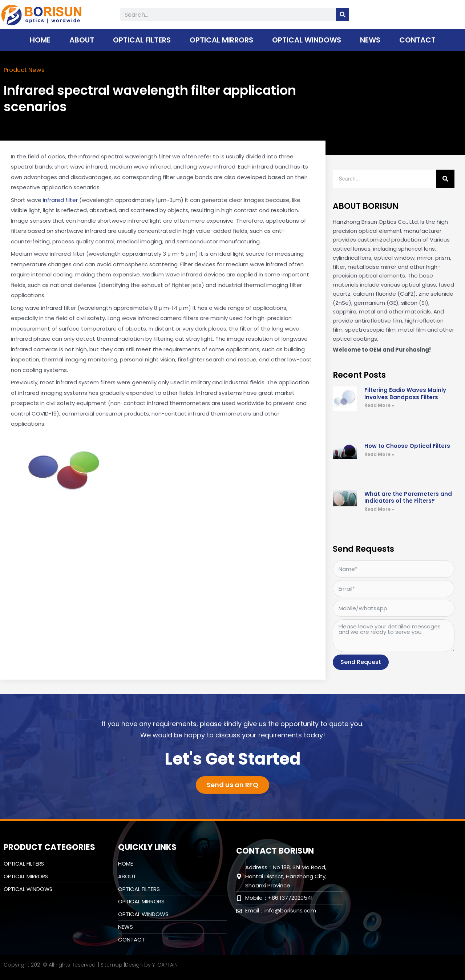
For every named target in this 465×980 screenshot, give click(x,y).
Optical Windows (307, 40)
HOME (40, 40)
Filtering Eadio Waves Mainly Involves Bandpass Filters (405, 393)
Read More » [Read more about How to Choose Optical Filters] (379, 454)
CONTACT (417, 40)
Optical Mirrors (221, 40)
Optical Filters (142, 40)
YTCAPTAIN (165, 964)
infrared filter (60, 200)
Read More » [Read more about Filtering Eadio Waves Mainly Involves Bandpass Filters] (379, 405)
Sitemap (112, 964)
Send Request (361, 662)
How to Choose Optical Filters (407, 446)
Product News (26, 70)
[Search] (343, 15)
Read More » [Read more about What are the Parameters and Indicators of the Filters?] (379, 509)
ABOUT (82, 40)
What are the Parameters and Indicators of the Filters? (408, 497)
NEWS (370, 40)
